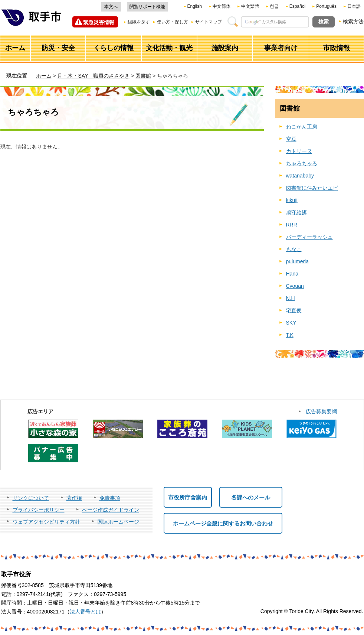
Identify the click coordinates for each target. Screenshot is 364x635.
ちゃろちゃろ (302, 163)
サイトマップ (209, 22)
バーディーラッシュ (309, 237)
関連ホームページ (118, 522)
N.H (291, 298)
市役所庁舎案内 (188, 497)
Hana (292, 274)
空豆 (291, 139)
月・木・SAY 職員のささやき (93, 76)
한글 (274, 6)
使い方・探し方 (173, 22)
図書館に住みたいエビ (312, 188)
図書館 (143, 76)
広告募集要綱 (321, 411)
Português (326, 6)
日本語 (354, 6)
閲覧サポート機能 (147, 7)
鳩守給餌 (296, 212)
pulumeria (297, 261)
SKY (291, 323)
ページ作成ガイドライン (111, 510)
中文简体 (222, 6)
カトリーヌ (299, 151)
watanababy (300, 176)
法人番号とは (85, 612)
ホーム (44, 76)
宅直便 (294, 310)
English (195, 6)
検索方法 (353, 22)
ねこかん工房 (302, 127)
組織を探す (139, 22)
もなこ (294, 249)
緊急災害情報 (99, 22)
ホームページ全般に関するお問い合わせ (223, 523)
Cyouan (295, 286)
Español (297, 6)
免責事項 (110, 498)
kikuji (292, 200)
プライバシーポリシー (39, 510)
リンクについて (31, 498)
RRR (292, 225)
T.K (290, 335)
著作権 (74, 498)
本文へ (111, 7)
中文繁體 (250, 6)
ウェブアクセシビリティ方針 (46, 522)
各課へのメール (251, 497)
